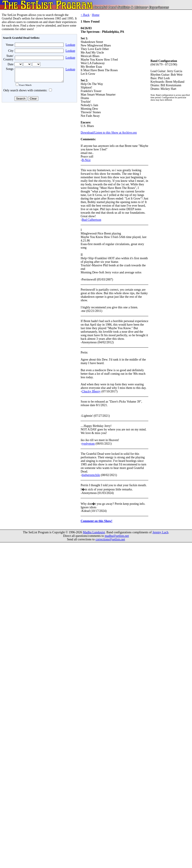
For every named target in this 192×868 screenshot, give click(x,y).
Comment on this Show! (96, 521)
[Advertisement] (39, 139)
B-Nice (86, 160)
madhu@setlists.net (117, 536)
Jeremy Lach (160, 532)
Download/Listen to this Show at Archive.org (109, 133)
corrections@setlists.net (110, 539)
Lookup (70, 45)
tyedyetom (88, 444)
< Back (85, 15)
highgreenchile (91, 475)
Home (96, 15)
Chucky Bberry (91, 391)
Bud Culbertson (91, 220)
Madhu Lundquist (94, 532)
